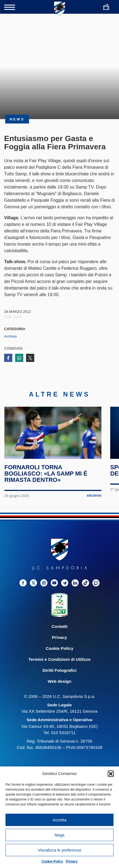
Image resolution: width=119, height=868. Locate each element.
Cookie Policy (52, 861)
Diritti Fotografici (59, 673)
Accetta (59, 820)
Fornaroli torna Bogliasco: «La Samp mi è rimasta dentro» (46, 476)
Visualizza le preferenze (60, 850)
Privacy (72, 861)
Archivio (10, 336)
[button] (111, 774)
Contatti (59, 629)
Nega (59, 835)
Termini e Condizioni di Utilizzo (59, 662)
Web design (59, 684)
